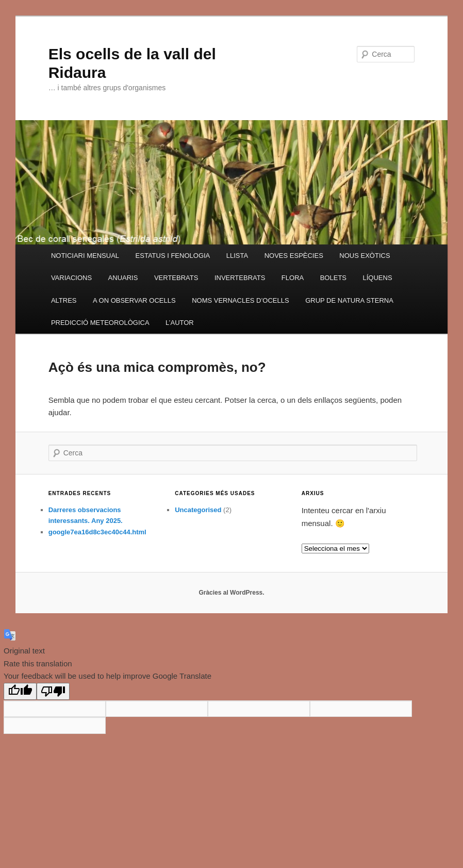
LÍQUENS (378, 278)
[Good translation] (20, 691)
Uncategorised (198, 510)
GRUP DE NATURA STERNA (349, 300)
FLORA (293, 278)
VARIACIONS (71, 278)
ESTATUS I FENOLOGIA (173, 256)
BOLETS (333, 278)
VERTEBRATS (176, 278)
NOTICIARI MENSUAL (85, 256)
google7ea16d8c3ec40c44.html (97, 532)
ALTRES (64, 300)
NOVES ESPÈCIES (294, 256)
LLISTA (237, 256)
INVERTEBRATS (240, 278)
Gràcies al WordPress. (231, 593)
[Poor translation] (53, 691)
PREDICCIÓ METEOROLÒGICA (100, 323)
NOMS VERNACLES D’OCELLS (241, 300)
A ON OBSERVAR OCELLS (134, 300)
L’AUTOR (180, 323)
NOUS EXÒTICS (365, 256)
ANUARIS (123, 278)
